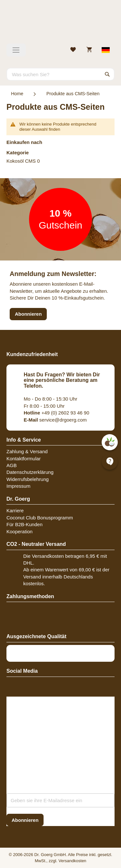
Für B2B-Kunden (25, 524)
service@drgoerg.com (55, 420)
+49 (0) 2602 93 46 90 (57, 413)
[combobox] (60, 74)
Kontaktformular (24, 459)
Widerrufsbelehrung (28, 479)
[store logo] (60, 24)
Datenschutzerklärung (30, 472)
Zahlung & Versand (27, 451)
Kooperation (20, 531)
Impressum (18, 486)
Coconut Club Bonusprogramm (40, 518)
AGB (12, 465)
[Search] (107, 74)
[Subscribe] (25, 820)
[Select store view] (106, 50)
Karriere (15, 511)
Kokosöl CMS (21, 161)
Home (17, 94)
